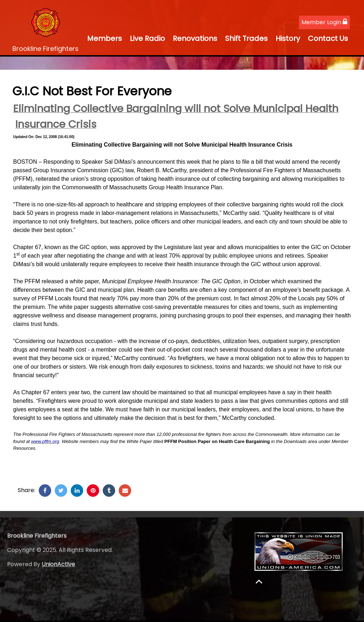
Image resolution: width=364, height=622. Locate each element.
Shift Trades (246, 38)
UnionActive (58, 564)
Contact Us (328, 38)
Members (105, 38)
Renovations (195, 38)
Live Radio (147, 38)
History (288, 38)
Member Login (324, 22)
